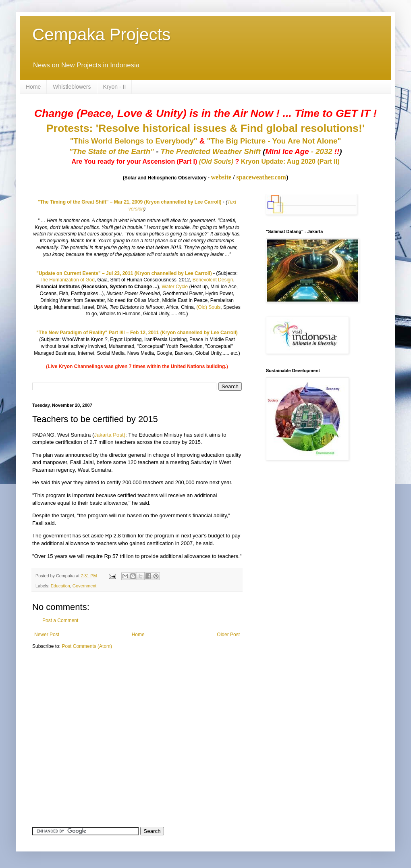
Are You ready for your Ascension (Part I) (135, 161)
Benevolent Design (213, 280)
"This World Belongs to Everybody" (134, 141)
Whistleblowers (72, 87)
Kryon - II (115, 87)
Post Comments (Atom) (87, 646)
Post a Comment (60, 620)
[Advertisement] (83, 712)
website (221, 177)
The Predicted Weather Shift (211, 151)
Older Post (228, 635)
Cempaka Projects (101, 34)
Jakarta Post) (110, 435)
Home (33, 87)
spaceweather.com (261, 177)
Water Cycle (175, 287)
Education (60, 586)
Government (84, 586)
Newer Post (47, 635)
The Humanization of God (67, 280)
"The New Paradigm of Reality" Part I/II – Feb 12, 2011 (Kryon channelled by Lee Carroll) (137, 333)
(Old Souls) (216, 161)
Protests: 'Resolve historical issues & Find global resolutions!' (205, 128)
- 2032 (302, 151)
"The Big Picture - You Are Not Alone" (274, 141)
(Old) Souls (208, 307)
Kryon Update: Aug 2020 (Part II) (290, 161)
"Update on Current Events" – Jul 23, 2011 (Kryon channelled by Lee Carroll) (124, 273)
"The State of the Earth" (111, 151)
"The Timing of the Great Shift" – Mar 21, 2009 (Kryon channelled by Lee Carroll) (130, 202)
